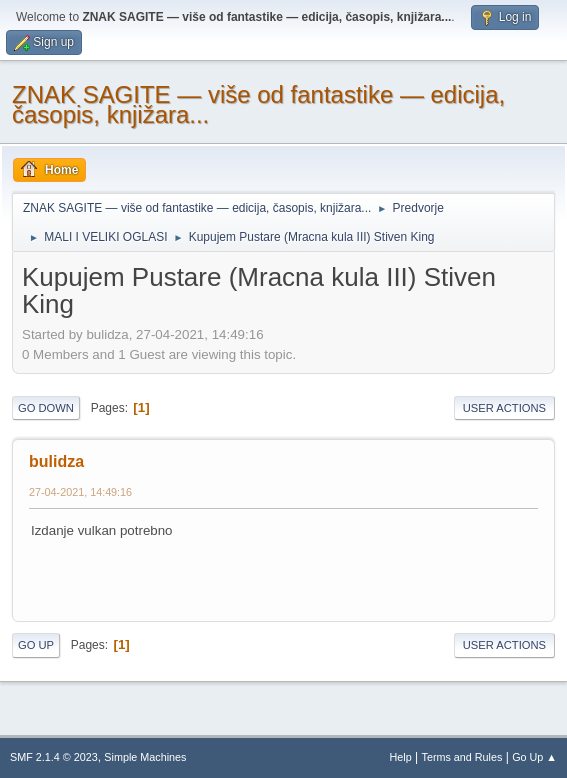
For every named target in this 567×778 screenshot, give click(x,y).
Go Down (46, 408)
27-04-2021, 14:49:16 (80, 492)
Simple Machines (145, 757)
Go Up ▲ (534, 757)
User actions (504, 408)
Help (401, 757)
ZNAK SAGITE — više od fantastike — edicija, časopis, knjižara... (258, 104)
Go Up (36, 645)
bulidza (56, 461)
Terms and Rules (462, 757)
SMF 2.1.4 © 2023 (54, 757)
